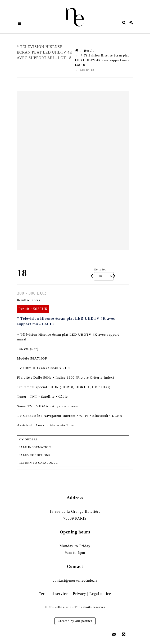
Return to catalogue (38, 463)
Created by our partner (75, 621)
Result (89, 51)
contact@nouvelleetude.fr (75, 581)
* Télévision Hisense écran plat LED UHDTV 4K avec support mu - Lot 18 (102, 60)
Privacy (80, 594)
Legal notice (100, 594)
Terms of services (54, 594)
